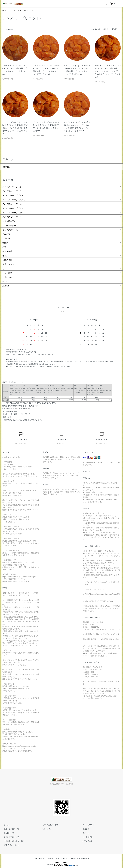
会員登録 (85, 827)
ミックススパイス (10, 228)
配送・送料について (10, 827)
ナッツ (5, 280)
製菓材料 (6, 284)
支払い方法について (10, 835)
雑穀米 (5, 241)
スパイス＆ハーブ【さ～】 (14, 194)
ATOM (49, 827)
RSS (44, 827)
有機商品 (6, 166)
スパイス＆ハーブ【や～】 (14, 211)
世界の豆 (6, 237)
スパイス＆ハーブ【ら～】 (14, 215)
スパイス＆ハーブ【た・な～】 (16, 198)
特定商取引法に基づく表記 (12, 840)
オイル (5, 254)
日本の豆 (6, 233)
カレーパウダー (9, 224)
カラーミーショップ (40, 857)
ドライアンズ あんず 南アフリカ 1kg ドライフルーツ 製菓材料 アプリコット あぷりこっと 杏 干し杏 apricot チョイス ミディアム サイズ (15, 128)
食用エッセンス (9, 263)
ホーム (5, 10)
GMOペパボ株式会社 (70, 857)
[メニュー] (119, 4)
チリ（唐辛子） (9, 220)
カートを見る (86, 835)
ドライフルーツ (15, 10)
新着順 (114, 29)
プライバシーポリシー (11, 844)
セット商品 (7, 271)
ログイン (85, 831)
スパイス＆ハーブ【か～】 (14, 190)
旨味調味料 (7, 258)
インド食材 (7, 250)
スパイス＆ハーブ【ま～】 (14, 207)
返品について (7, 831)
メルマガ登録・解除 (49, 823)
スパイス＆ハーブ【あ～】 (14, 185)
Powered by (61, 862)
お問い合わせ (86, 840)
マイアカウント (87, 823)
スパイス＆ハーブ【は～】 (14, 202)
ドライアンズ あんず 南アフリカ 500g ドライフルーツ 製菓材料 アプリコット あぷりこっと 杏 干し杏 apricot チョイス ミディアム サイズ (108, 71)
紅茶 (4, 246)
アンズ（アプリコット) (31, 10)
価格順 (106, 29)
